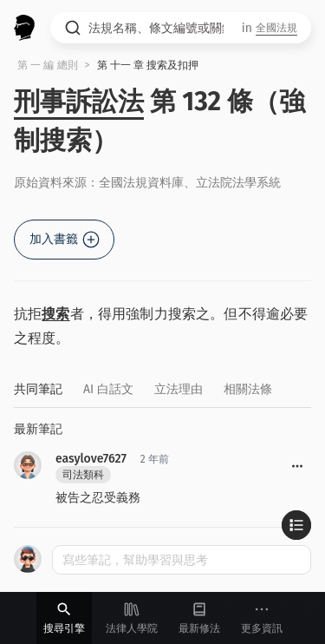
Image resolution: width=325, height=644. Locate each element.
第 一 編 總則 (48, 65)
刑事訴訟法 (79, 102)
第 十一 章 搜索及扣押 (148, 65)
